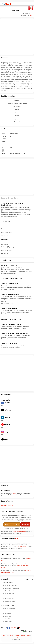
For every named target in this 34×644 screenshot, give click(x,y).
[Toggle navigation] (32, 3)
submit (15, 493)
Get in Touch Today (21, 547)
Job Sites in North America (9, 608)
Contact (17, 636)
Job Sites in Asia (6, 619)
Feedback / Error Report (12, 524)
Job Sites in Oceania (7, 622)
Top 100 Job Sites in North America (11, 588)
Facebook (11, 628)
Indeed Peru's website (7, 505)
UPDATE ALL (25, 524)
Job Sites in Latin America (8, 611)
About (4, 636)
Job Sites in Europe (7, 614)
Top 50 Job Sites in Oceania (9, 601)
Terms (28, 636)
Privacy (17, 637)
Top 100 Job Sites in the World (10, 586)
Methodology (10, 636)
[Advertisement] (17, 37)
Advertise (23, 636)
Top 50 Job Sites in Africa (8, 599)
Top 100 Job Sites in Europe (9, 594)
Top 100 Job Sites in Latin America (10, 591)
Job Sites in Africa (7, 616)
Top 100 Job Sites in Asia (8, 596)
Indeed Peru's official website (19, 532)
